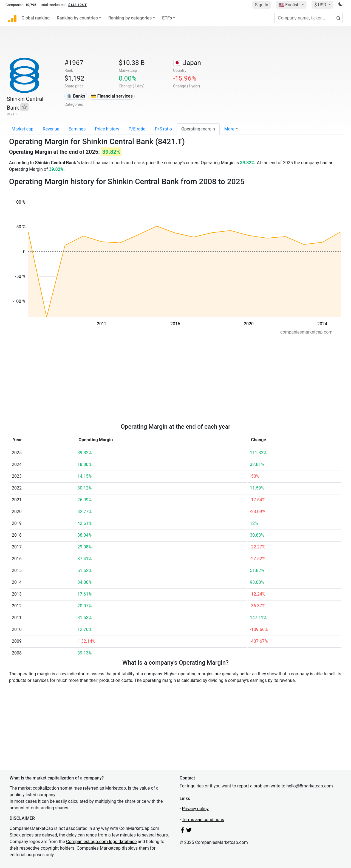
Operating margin (198, 129)
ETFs (167, 18)
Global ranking (36, 18)
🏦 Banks (76, 96)
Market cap (22, 129)
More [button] (229, 129)
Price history (107, 129)
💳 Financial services (112, 96)
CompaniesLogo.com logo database (101, 842)
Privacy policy (195, 809)
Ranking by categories (130, 18)
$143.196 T (77, 5)
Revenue (51, 129)
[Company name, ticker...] (308, 18)
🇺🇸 (290, 5)
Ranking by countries (77, 18)
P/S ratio (163, 129)
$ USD (321, 5)
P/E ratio (137, 129)
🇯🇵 (187, 63)
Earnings (77, 129)
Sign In (262, 5)
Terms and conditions (203, 820)
